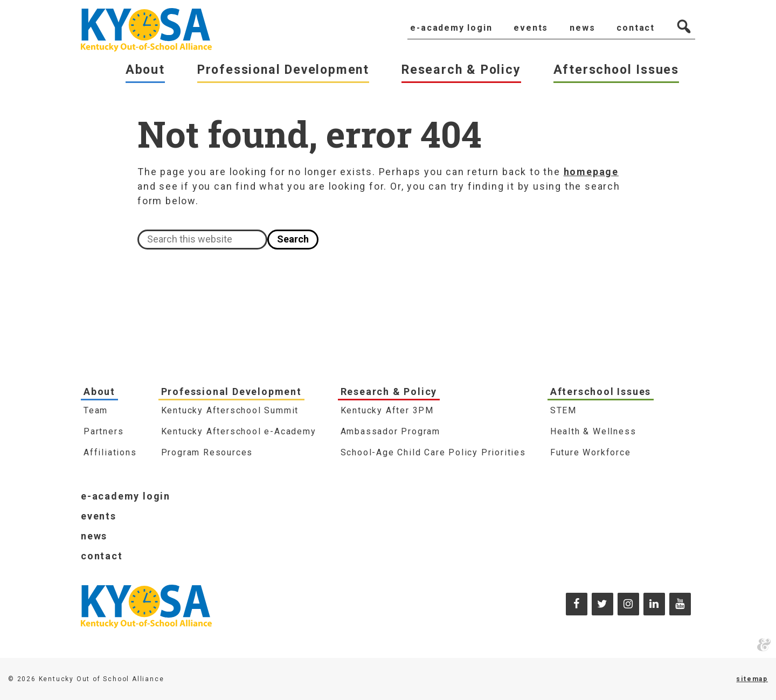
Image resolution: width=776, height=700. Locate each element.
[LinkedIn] (654, 604)
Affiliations (110, 452)
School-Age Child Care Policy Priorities (433, 452)
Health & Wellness (593, 431)
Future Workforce (591, 452)
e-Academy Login (126, 496)
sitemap (752, 679)
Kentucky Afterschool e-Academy (239, 431)
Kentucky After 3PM (387, 410)
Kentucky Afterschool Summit (230, 410)
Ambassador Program (390, 431)
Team (96, 410)
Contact (102, 556)
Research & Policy (389, 391)
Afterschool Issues (601, 391)
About (99, 391)
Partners (103, 431)
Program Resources (207, 452)
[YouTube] (680, 604)
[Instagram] (628, 604)
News (94, 536)
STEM (563, 410)
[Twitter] (602, 604)
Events (99, 516)
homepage (591, 172)
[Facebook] (577, 604)
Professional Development (231, 391)
